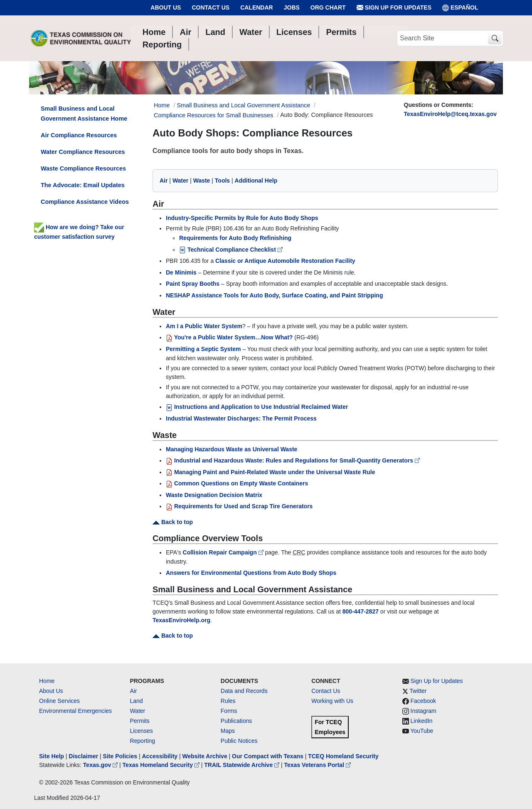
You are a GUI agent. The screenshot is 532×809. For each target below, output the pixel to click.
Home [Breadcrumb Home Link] (162, 105)
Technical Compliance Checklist (231, 250)
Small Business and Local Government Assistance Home (84, 114)
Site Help (52, 756)
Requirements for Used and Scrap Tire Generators (239, 506)
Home (47, 681)
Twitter (418, 691)
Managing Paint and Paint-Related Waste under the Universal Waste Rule (271, 472)
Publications (236, 721)
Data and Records (244, 691)
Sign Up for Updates (394, 8)
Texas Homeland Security (162, 765)
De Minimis (181, 272)
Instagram (424, 711)
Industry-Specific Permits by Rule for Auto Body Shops (242, 218)
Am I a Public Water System (204, 326)
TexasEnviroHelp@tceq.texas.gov (450, 114)
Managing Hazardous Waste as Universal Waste (232, 449)
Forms (229, 711)
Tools (222, 181)
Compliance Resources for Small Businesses (213, 115)
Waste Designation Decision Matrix (214, 495)
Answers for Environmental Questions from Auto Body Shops (251, 573)
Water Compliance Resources (83, 152)
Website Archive (205, 756)
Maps (228, 731)
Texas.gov (101, 765)
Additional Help (256, 181)
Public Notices (239, 741)
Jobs (292, 7)
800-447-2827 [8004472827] (361, 611)
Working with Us (332, 701)
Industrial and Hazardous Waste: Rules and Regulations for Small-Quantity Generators (293, 460)
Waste (202, 181)
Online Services (59, 701)
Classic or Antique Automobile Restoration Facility (285, 261)
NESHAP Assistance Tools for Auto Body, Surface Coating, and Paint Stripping (274, 295)
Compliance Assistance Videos (85, 202)
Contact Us (211, 7)
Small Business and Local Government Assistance (243, 105)
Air (164, 181)
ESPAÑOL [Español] (460, 8)
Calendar (257, 7)
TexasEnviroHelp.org (181, 620)
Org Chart (328, 7)
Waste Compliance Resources (83, 168)
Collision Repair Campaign (224, 552)
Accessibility (160, 756)
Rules (228, 701)
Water (180, 181)
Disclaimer (83, 756)
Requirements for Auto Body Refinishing (235, 238)
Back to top (173, 522)
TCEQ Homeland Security (343, 756)
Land (136, 701)
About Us (166, 7)
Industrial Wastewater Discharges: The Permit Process (241, 418)
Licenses (141, 731)
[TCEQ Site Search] (495, 38)
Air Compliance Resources (79, 135)
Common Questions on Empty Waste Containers (237, 483)
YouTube (422, 731)
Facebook (423, 701)
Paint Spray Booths (193, 284)
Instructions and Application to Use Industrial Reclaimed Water (257, 407)
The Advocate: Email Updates (83, 185)
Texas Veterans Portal (318, 765)
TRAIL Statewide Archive (243, 765)
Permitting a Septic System (203, 349)
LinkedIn (422, 721)
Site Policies (120, 756)
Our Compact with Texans (268, 756)
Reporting (142, 741)
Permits (139, 721)
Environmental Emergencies (75, 711)
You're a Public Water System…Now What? (229, 337)
